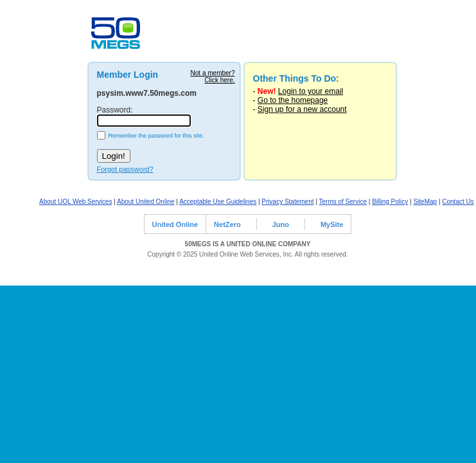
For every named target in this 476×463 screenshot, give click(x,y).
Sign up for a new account (302, 109)
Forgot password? (125, 169)
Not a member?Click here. (213, 77)
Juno (281, 224)
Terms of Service (343, 202)
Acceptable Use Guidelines (218, 202)
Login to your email (311, 91)
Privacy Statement (287, 202)
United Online (175, 224)
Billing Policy (390, 202)
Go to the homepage (293, 100)
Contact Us (458, 202)
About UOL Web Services (75, 202)
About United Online (146, 202)
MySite (332, 224)
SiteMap (425, 202)
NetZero (227, 224)
